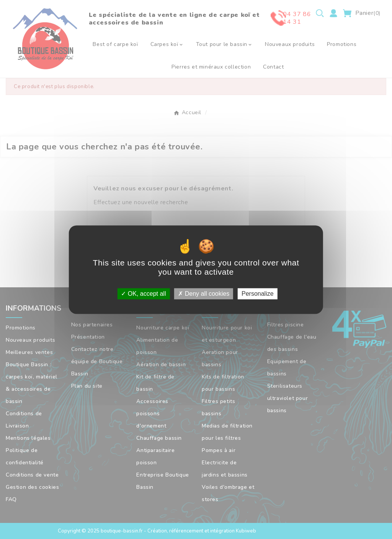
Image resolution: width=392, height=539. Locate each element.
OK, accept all (143, 294)
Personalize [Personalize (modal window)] (258, 294)
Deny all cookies (204, 294)
